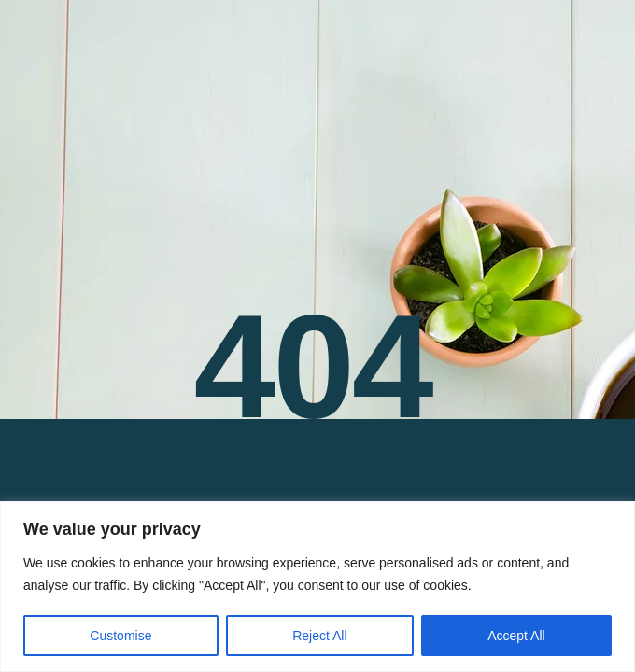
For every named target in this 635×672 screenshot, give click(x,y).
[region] (317, 587)
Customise (120, 636)
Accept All (516, 636)
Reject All (319, 636)
